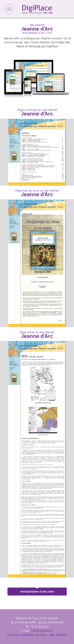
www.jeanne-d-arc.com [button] (37, 590)
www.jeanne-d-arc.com (37, 33)
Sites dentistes (58, 635)
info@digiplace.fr (42, 631)
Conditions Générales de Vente (27, 635)
